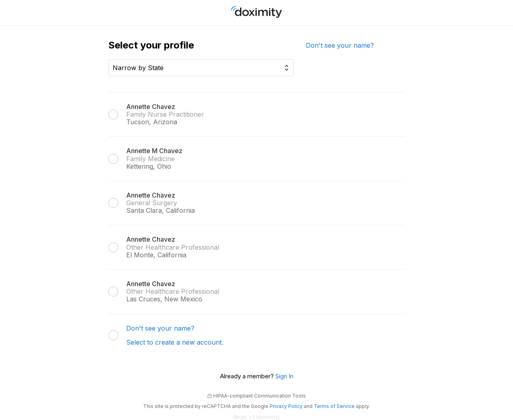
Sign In (284, 376)
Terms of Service (334, 406)
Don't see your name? (340, 45)
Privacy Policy (286, 406)
